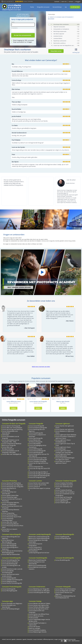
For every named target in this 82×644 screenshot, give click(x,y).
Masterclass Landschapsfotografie (39, 537)
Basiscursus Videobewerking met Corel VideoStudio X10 (65, 597)
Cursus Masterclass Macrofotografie (8, 541)
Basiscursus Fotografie (9, 445)
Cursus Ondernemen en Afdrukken (39, 591)
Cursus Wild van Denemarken (11, 554)
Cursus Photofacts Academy (37, 630)
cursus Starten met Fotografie (38, 401)
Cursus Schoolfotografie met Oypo (39, 592)
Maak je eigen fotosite (63, 401)
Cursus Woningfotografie (10, 591)
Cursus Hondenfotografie (63, 538)
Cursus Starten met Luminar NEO (39, 483)
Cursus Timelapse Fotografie (37, 461)
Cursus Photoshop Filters (10, 515)
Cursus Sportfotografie (36, 438)
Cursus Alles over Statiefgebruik (12, 454)
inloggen (78, 2)
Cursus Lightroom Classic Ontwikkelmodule (63, 441)
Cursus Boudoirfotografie (10, 564)
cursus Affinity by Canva (14, 401)
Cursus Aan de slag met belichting (12, 429)
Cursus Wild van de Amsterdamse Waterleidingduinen (12, 552)
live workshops (57, 7)
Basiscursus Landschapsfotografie (39, 538)
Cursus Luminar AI (34, 487)
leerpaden (30, 639)
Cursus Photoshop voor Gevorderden (9, 493)
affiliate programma (48, 639)
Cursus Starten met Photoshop (11, 483)
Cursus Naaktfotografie (9, 578)
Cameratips (51, 14)
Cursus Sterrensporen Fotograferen (35, 545)
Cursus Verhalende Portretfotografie (8, 572)
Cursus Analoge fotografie (63, 499)
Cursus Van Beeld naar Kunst (64, 485)
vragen (56, 639)
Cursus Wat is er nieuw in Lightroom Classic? (63, 462)
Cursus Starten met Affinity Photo (39, 614)
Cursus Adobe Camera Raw (10, 495)
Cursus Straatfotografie (36, 433)
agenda (14, 639)
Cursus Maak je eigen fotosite (38, 632)
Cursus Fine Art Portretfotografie (12, 583)
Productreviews (33, 618)
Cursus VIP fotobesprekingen (11, 609)
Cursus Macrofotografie (9, 546)
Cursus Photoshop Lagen (10, 497)
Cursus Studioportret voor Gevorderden (37, 563)
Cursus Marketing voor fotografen (39, 589)
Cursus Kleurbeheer (35, 444)
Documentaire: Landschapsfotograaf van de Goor (39, 552)
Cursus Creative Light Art (63, 503)
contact (71, 2)
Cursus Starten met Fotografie (11, 426)
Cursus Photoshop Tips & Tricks (12, 517)
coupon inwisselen (38, 639)
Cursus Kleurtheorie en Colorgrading (9, 489)
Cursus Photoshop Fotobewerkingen (8, 519)
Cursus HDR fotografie (36, 449)
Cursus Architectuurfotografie (38, 428)
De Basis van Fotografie (64, 17)
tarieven (57, 2)
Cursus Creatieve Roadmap (64, 490)
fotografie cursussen (43, 7)
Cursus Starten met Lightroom (65, 429)
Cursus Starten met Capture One (39, 605)
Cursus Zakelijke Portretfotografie (12, 580)
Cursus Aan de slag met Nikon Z (38, 472)
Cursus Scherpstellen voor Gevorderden (10, 432)
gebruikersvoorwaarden (70, 639)
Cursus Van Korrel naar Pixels (38, 458)
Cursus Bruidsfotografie (63, 560)
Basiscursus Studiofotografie (37, 565)
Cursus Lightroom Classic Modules (66, 435)
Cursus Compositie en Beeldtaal (12, 444)
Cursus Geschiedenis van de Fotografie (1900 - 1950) (10, 441)
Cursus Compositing (8, 513)
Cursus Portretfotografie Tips (11, 560)
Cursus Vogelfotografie (62, 537)
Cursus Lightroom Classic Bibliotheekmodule (63, 455)
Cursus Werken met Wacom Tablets (39, 604)
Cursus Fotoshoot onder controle (12, 569)
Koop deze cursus (56, 51)
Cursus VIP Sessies (34, 627)
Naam (13, 22)
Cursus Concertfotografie (36, 426)
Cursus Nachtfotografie (36, 452)
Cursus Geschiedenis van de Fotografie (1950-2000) (10, 452)
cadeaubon (19, 639)
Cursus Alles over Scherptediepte (12, 428)
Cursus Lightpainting (62, 501)
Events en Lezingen (34, 628)
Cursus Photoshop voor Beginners (12, 485)
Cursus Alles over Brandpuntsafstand (8, 448)
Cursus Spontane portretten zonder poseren (11, 575)
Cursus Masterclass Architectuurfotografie (36, 441)
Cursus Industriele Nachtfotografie (39, 476)
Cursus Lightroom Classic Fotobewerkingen (63, 448)
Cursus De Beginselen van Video (65, 591)
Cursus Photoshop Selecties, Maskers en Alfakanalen (11, 503)
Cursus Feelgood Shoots (9, 581)
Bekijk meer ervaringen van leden (41, 367)
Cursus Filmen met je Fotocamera (66, 589)
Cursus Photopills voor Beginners (12, 604)
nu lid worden (75, 7)
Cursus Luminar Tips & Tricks (37, 485)
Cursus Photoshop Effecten (10, 524)
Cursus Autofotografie (9, 589)
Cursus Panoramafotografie (37, 451)
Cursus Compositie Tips (36, 467)
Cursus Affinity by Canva (36, 616)
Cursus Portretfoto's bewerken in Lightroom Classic (65, 437)
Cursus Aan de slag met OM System (39, 474)
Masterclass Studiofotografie (37, 560)
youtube (61, 639)
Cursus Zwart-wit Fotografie (64, 497)
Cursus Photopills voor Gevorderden (9, 606)
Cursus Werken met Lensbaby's (65, 492)
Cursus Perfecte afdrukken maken (39, 607)
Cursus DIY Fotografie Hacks (37, 477)
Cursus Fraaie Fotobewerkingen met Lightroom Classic (65, 459)
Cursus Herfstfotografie (9, 544)
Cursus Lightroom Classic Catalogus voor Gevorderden (64, 452)
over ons (64, 2)
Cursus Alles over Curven (10, 522)
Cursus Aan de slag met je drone (39, 609)
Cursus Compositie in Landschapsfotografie (35, 548)
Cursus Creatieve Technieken (64, 483)
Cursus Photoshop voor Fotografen (13, 487)
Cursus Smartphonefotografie (38, 460)
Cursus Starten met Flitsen (10, 562)
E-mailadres (14, 28)
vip (66, 7)
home (32, 7)
